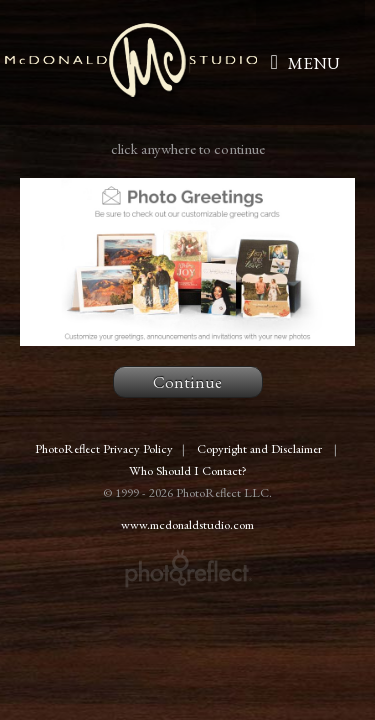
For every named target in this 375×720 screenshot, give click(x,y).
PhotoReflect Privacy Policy (104, 448)
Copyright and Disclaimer (261, 448)
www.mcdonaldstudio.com (187, 524)
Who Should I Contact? (188, 470)
